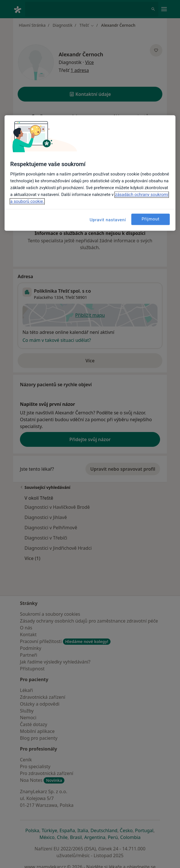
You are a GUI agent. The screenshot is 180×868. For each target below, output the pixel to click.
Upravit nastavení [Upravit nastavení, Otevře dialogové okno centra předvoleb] (108, 220)
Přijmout (151, 219)
